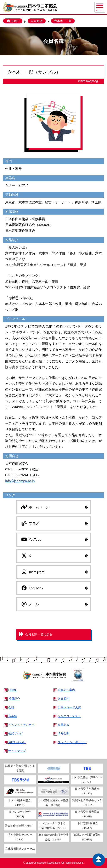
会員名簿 (37, 21)
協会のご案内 (66, 690)
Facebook (32, 588)
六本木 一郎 (63, 21)
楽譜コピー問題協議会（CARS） (87, 837)
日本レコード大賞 (69, 707)
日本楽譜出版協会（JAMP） (87, 826)
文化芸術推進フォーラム (20, 849)
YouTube (31, 539)
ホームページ (35, 507)
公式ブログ (16, 733)
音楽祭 (13, 716)
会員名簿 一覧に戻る (39, 634)
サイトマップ (17, 751)
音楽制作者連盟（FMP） (20, 826)
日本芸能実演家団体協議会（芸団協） (54, 803)
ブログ (30, 523)
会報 (11, 707)
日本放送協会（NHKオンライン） (87, 780)
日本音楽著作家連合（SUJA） (87, 791)
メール (30, 604)
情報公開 (63, 733)
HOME (13, 21)
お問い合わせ (17, 742)
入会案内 (63, 699)
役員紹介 (14, 699)
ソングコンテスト (69, 716)
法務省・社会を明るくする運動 (20, 768)
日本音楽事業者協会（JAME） (87, 814)
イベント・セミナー (21, 725)
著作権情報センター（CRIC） (20, 837)
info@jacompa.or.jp (20, 481)
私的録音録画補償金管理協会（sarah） (54, 837)
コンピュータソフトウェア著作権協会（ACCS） (54, 826)
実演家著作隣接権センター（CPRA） (87, 803)
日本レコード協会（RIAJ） (20, 814)
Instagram (32, 572)
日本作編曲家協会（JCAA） (20, 803)
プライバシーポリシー (72, 742)
